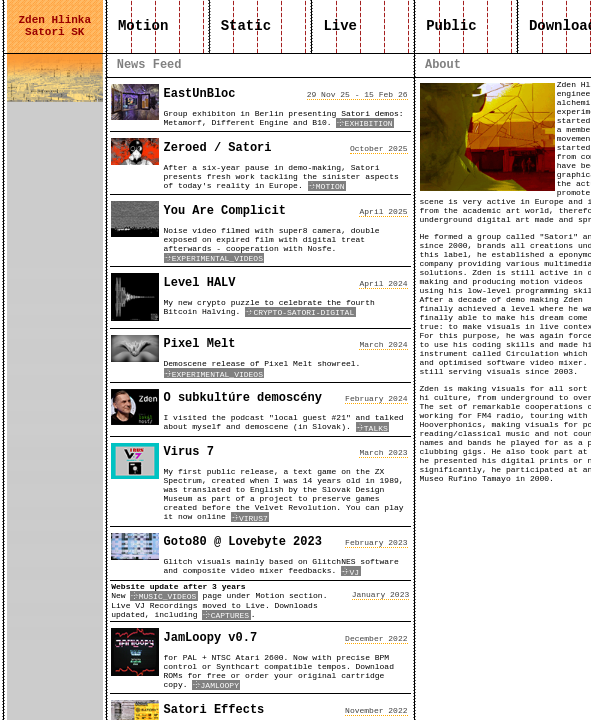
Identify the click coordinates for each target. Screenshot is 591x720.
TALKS (373, 428)
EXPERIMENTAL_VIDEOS (214, 258)
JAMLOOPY (216, 685)
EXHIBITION (365, 123)
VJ (350, 572)
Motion (143, 26)
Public (451, 26)
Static (245, 26)
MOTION (327, 186)
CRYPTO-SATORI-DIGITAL (300, 312)
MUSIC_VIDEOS (163, 596)
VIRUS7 (250, 518)
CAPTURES (226, 615)
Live (340, 26)
